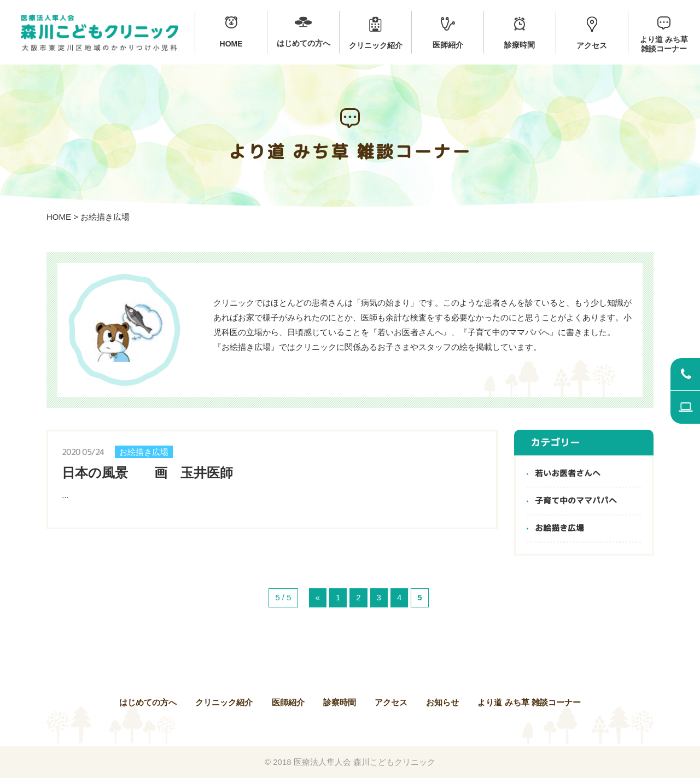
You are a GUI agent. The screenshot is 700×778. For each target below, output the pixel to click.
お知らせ (442, 702)
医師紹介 (288, 702)
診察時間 (340, 702)
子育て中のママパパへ (576, 501)
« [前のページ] (318, 598)
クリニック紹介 (224, 702)
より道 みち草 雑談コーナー (529, 702)
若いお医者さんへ (568, 474)
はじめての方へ (148, 702)
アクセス (391, 702)
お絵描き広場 (559, 528)
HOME (59, 217)
